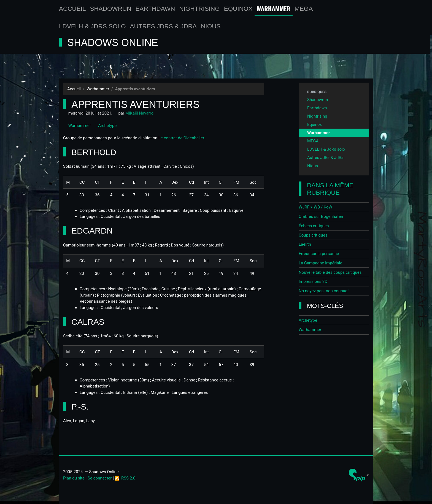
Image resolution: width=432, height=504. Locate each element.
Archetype (105, 126)
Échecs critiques (314, 226)
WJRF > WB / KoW (315, 207)
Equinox (238, 9)
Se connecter (100, 478)
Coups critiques (313, 235)
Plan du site (74, 478)
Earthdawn (155, 9)
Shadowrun (111, 9)
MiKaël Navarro (139, 113)
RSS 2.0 (125, 478)
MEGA (304, 9)
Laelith (305, 244)
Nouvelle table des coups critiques (330, 272)
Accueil (72, 9)
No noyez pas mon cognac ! (324, 291)
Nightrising (199, 9)
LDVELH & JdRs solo (92, 26)
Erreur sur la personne (319, 254)
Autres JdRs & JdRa (164, 26)
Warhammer (274, 9)
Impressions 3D (313, 281)
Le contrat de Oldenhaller (181, 138)
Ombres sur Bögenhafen (321, 216)
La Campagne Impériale (320, 263)
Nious (211, 26)
